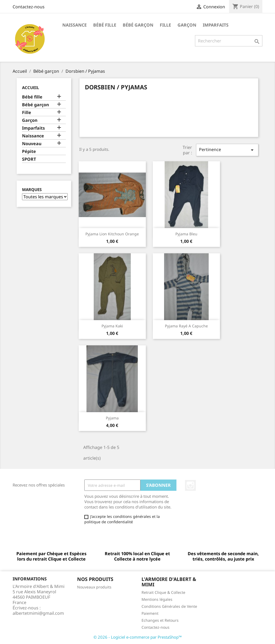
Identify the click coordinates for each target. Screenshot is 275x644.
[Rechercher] (229, 41)
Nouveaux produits (94, 587)
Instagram (190, 485)
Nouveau (32, 144)
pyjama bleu (186, 234)
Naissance (75, 25)
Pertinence (227, 150)
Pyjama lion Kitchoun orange (112, 234)
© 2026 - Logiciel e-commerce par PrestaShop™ (138, 637)
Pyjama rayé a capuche (186, 326)
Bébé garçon (138, 25)
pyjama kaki (112, 326)
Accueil (30, 87)
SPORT (29, 159)
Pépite (29, 151)
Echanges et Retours (160, 620)
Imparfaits (216, 25)
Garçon (187, 25)
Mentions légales (157, 599)
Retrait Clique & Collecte (163, 592)
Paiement (150, 613)
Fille (165, 25)
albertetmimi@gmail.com (38, 613)
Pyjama (112, 418)
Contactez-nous (29, 7)
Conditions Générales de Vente (169, 606)
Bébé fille (105, 25)
